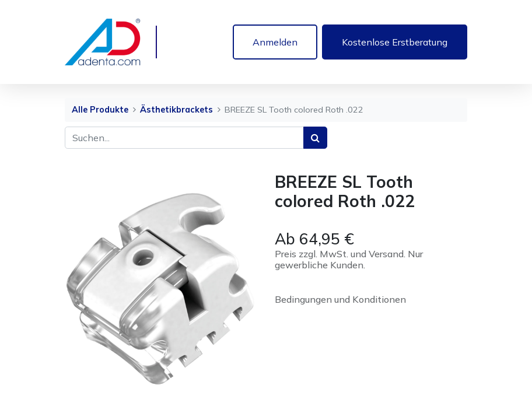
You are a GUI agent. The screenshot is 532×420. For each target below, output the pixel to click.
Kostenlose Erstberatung (395, 42)
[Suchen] (315, 138)
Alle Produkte (100, 110)
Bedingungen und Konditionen (340, 299)
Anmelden (275, 42)
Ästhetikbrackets (176, 110)
